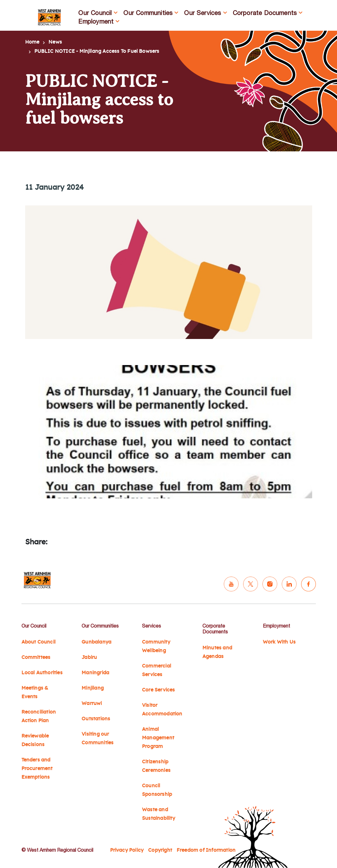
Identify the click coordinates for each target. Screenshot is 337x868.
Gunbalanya (96, 642)
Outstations (96, 719)
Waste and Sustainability (159, 814)
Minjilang (93, 688)
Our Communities (148, 13)
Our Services (202, 13)
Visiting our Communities (98, 738)
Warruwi (92, 703)
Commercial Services (157, 670)
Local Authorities (42, 673)
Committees (36, 657)
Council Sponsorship (157, 790)
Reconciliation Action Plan (39, 716)
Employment (96, 21)
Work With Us (279, 642)
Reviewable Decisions (35, 740)
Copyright (160, 850)
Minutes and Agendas (217, 652)
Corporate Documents (265, 13)
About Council (38, 642)
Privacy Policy (127, 850)
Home (32, 42)
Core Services (158, 690)
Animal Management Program (158, 738)
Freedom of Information (206, 850)
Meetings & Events (35, 692)
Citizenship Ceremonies (156, 766)
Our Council (95, 13)
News (55, 42)
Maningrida (95, 673)
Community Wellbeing (156, 646)
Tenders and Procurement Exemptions (37, 769)
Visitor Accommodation (162, 710)
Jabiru (89, 657)
